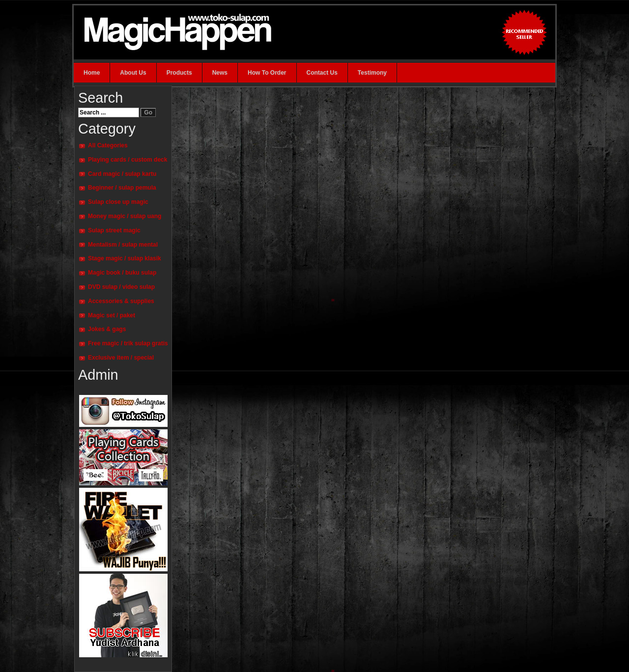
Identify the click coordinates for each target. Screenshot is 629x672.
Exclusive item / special (121, 358)
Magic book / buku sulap (122, 273)
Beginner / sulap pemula (122, 188)
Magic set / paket (112, 315)
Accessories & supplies (121, 301)
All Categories (108, 145)
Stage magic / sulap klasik (125, 258)
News (220, 73)
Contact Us (322, 73)
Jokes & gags (107, 329)
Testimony (372, 73)
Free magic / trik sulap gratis (128, 343)
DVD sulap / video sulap (121, 287)
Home (92, 73)
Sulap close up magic (118, 202)
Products (179, 73)
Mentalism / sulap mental (123, 245)
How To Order (267, 73)
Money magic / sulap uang (125, 216)
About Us (133, 73)
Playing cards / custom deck (128, 160)
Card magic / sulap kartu (122, 174)
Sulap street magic (114, 230)
